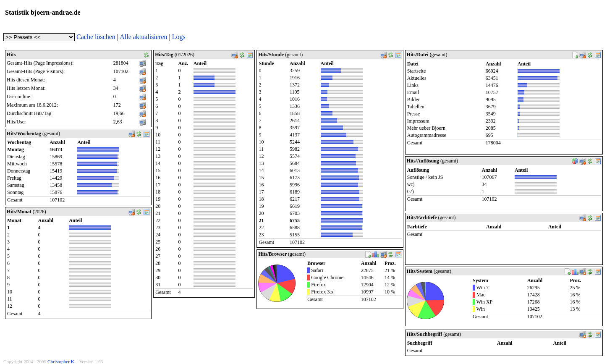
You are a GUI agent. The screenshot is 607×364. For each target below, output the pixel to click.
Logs (179, 37)
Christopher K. (61, 361)
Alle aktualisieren (143, 37)
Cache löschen (96, 37)
